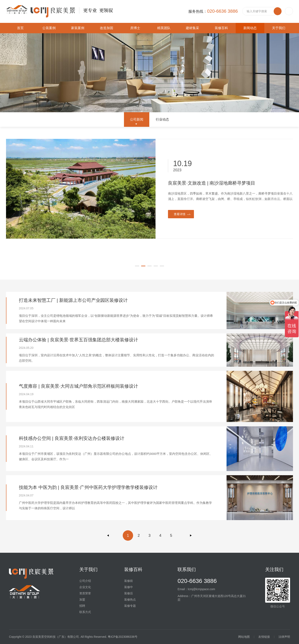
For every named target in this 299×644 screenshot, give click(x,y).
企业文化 (85, 587)
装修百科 (221, 28)
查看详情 (180, 214)
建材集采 (192, 28)
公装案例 (49, 28)
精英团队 (164, 28)
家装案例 (78, 28)
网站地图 (244, 637)
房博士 (135, 28)
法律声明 (284, 637)
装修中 (129, 587)
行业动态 (162, 119)
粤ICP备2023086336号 (123, 637)
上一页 (108, 535)
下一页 (191, 535)
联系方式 (85, 612)
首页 (20, 28)
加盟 (82, 600)
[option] (150, 189)
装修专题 (130, 606)
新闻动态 (250, 28)
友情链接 (264, 637)
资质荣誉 (85, 593)
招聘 (82, 606)
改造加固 (107, 28)
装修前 (129, 581)
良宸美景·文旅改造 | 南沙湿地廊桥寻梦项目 (212, 183)
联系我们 (187, 569)
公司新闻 (137, 119)
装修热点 (130, 600)
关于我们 (279, 28)
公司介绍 (85, 581)
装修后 (129, 593)
